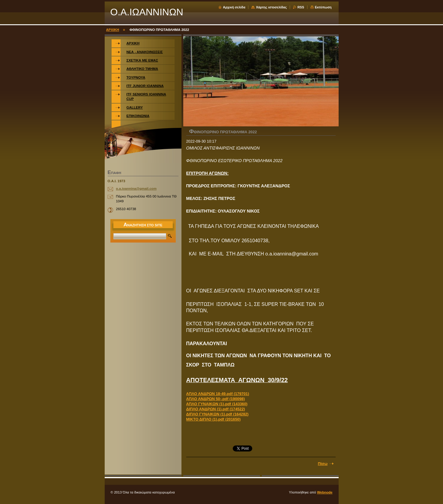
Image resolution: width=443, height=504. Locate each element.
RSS (301, 7)
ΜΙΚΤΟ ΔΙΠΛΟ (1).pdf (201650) (214, 419)
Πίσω (323, 464)
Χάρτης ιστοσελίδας (271, 7)
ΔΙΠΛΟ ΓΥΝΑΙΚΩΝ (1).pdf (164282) (217, 414)
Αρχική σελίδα (234, 7)
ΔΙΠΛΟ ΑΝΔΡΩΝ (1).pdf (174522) (216, 409)
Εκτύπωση (323, 7)
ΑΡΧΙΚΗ (113, 30)
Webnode (325, 492)
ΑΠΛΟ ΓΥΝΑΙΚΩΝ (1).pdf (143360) (217, 404)
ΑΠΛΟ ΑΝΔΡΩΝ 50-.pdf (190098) (216, 399)
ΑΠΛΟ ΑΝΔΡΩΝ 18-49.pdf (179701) (218, 394)
